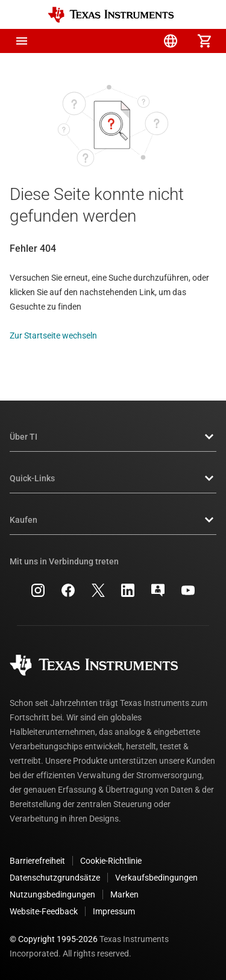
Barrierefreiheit (37, 861)
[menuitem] (103, 41)
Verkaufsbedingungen (156, 878)
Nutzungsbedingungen (52, 894)
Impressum (114, 911)
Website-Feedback (44, 911)
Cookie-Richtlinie (111, 861)
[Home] (111, 15)
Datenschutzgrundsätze (55, 878)
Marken (124, 894)
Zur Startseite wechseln (53, 336)
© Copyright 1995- (54, 939)
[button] (22, 41)
